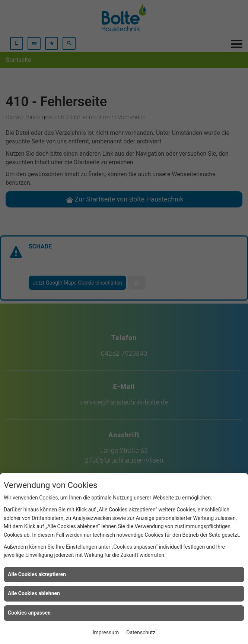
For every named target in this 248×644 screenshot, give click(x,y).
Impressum (106, 632)
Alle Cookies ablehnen (34, 593)
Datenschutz (141, 632)
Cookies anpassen (29, 613)
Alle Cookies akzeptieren (37, 574)
